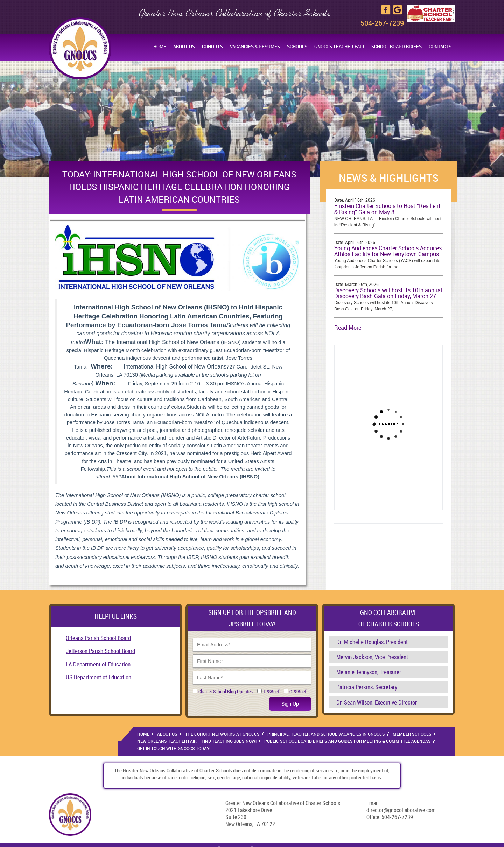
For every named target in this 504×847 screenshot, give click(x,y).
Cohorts (212, 47)
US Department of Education (99, 677)
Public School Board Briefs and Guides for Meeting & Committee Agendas (348, 741)
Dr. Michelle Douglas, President (372, 642)
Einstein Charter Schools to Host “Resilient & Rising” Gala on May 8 (387, 209)
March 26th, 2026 (362, 284)
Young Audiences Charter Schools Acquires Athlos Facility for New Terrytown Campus (388, 251)
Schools (297, 47)
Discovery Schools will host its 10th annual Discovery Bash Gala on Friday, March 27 (388, 293)
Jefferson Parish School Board (100, 651)
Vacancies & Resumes (255, 47)
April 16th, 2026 (360, 200)
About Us (184, 47)
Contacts (440, 47)
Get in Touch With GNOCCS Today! (174, 748)
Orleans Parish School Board (98, 638)
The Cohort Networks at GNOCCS (222, 734)
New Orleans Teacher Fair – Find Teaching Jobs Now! (197, 741)
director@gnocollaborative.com (401, 810)
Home (160, 47)
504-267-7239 (382, 23)
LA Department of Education (98, 664)
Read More (348, 328)
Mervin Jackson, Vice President (372, 657)
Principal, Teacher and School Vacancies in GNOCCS (326, 734)
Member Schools (412, 734)
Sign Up (290, 704)
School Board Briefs (397, 47)
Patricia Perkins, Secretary (367, 687)
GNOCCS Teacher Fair (339, 47)
